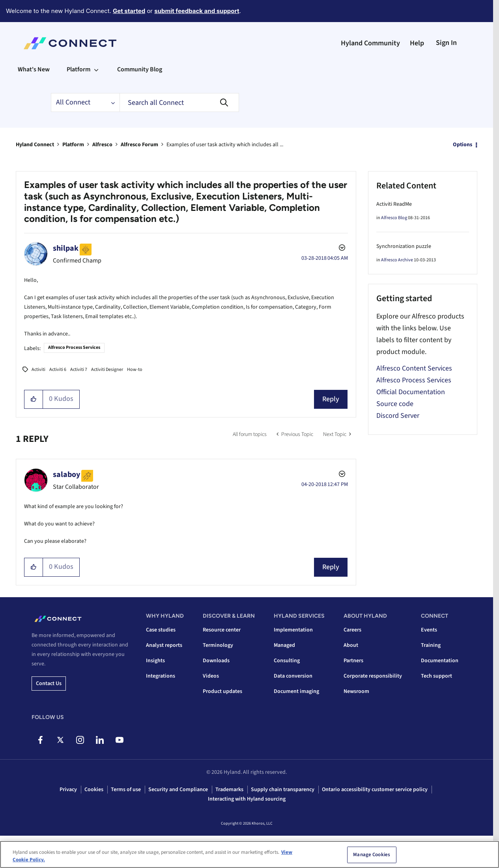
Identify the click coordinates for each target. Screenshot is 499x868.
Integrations (161, 676)
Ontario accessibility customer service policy (375, 790)
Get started (129, 11)
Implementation (293, 630)
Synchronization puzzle (404, 246)
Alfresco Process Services (74, 347)
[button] (34, 399)
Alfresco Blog (394, 218)
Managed (284, 645)
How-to (135, 370)
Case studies (161, 630)
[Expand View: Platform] (96, 69)
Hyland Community (370, 43)
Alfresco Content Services (414, 368)
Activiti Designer (107, 370)
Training (431, 645)
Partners (353, 661)
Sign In (446, 43)
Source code (395, 404)
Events (429, 630)
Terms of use (126, 790)
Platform (73, 145)
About (351, 645)
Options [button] (463, 145)
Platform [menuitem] (78, 69)
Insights (155, 661)
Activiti (38, 370)
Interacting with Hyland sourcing (247, 799)
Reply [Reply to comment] (331, 567)
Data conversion (293, 676)
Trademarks (229, 790)
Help (417, 43)
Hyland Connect (35, 145)
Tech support (436, 676)
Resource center (222, 630)
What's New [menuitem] (34, 69)
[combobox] (179, 102)
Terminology (218, 645)
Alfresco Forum (139, 145)
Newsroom (356, 691)
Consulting (287, 661)
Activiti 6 (58, 370)
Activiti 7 (79, 370)
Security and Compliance (178, 790)
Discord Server (398, 416)
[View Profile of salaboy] (66, 475)
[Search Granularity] (85, 102)
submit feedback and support (197, 11)
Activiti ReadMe (394, 204)
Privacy (68, 790)
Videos (211, 676)
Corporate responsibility (373, 676)
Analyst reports (164, 645)
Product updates (222, 691)
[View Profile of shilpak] (66, 248)
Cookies (94, 790)
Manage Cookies (372, 856)
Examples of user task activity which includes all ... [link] (225, 145)
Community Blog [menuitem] (140, 69)
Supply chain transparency (283, 790)
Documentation (440, 661)
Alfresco (102, 145)
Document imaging (296, 691)
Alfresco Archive (397, 260)
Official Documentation (411, 392)
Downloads (216, 661)
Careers (352, 630)
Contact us (49, 684)
